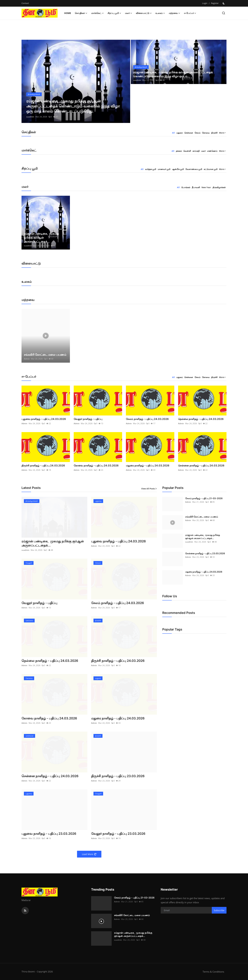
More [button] (222, 133)
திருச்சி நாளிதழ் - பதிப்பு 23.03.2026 (118, 776)
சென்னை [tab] (189, 133)
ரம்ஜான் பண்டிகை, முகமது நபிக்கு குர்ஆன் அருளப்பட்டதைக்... (41, 238)
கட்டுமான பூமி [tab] (211, 169)
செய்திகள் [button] (81, 13)
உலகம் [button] (160, 13)
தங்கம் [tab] (179, 151)
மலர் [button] (129, 13)
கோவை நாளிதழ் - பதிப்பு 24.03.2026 (96, 465)
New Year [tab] (206, 187)
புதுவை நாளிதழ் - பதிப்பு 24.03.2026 (44, 419)
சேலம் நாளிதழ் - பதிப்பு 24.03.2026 (147, 419)
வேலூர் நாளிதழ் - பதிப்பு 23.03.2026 (118, 834)
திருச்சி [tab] (214, 133)
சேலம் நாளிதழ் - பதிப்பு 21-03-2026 (204, 498)
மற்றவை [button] (174, 13)
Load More (89, 854)
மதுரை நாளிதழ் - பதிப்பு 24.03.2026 (148, 465)
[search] (224, 13)
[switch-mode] (224, 3)
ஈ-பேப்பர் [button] (190, 13)
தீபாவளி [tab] (196, 187)
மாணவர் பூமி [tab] (164, 169)
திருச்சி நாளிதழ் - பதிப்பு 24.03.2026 (43, 465)
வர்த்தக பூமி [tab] (151, 169)
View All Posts (149, 489)
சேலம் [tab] (197, 133)
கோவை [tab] (206, 133)
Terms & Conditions (213, 972)
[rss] (25, 911)
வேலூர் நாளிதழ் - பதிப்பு (88, 419)
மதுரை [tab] (180, 133)
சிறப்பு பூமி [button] (114, 13)
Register (215, 3)
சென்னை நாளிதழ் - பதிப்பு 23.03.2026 (205, 553)
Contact (25, 3)
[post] (76, 81)
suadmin (30, 117)
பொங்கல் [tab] (186, 187)
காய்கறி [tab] (196, 151)
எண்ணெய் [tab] (212, 151)
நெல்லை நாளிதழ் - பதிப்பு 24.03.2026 (201, 419)
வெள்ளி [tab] (187, 151)
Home (68, 13)
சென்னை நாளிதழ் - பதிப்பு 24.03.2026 (201, 465)
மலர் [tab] (203, 151)
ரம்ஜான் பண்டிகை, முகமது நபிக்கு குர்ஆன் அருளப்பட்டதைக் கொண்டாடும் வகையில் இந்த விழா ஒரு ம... (173, 74)
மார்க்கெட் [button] (97, 13)
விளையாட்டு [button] (144, 13)
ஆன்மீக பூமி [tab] (178, 169)
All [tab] (173, 133)
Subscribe (219, 910)
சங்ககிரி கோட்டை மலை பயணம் (45, 355)
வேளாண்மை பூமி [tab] (194, 169)
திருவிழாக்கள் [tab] (219, 187)
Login (205, 3)
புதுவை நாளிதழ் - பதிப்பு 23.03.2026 (49, 834)
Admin (27, 359)
